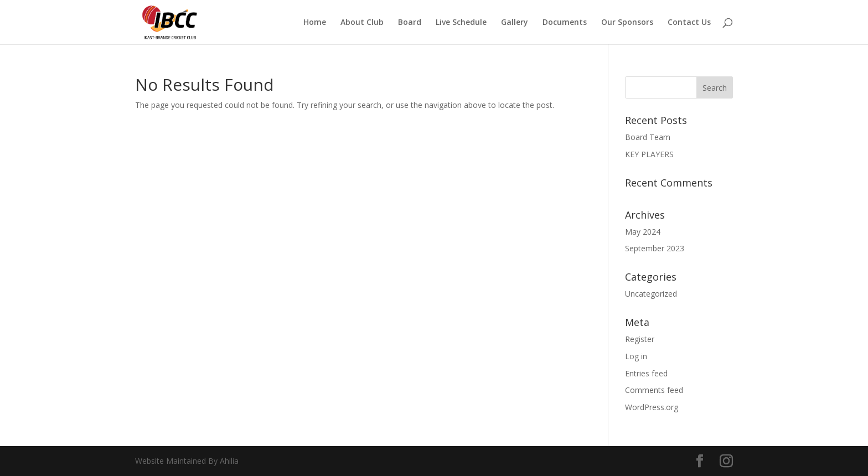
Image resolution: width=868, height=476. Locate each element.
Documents (565, 23)
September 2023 (655, 248)
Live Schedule (461, 23)
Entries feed (646, 373)
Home (315, 23)
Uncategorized (651, 294)
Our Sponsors (627, 23)
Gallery (515, 23)
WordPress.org (652, 407)
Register (640, 339)
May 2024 (643, 232)
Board (410, 23)
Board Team (648, 137)
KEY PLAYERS (649, 154)
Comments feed (654, 390)
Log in (636, 356)
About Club (362, 23)
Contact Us (689, 23)
